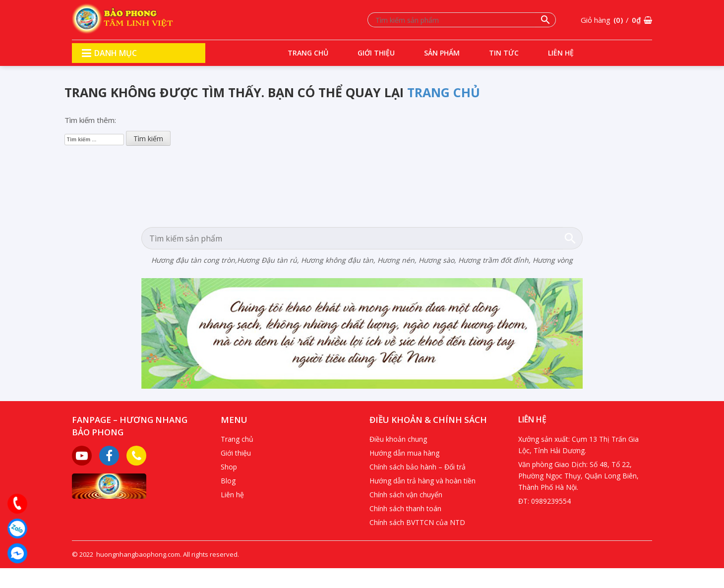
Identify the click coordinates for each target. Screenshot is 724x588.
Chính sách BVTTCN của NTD (417, 522)
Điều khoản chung (398, 439)
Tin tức (504, 53)
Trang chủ (308, 53)
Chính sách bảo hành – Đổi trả (418, 467)
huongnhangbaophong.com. (139, 554)
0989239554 (551, 501)
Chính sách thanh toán (405, 508)
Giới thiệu (376, 53)
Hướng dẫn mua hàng (404, 453)
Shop (229, 467)
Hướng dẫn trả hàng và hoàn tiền (422, 481)
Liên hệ (561, 53)
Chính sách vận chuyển (406, 495)
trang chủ (444, 92)
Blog (228, 481)
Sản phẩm (442, 53)
